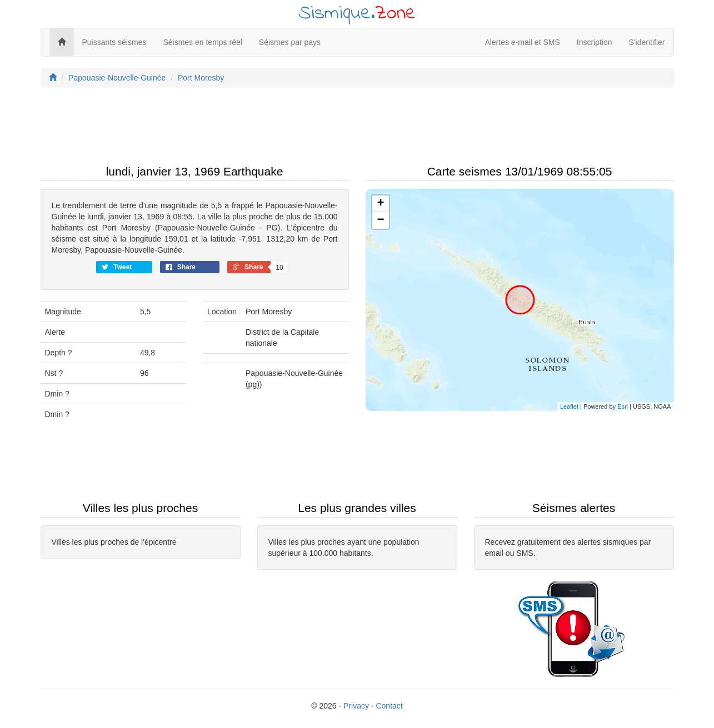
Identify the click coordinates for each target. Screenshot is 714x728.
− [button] (380, 220)
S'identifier (647, 42)
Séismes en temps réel (202, 42)
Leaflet (569, 406)
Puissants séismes (114, 42)
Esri (623, 406)
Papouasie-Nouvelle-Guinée (117, 78)
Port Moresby (201, 78)
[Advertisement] (357, 129)
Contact (389, 706)
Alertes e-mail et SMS (522, 42)
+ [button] (380, 204)
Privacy (356, 706)
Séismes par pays (290, 42)
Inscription (595, 42)
